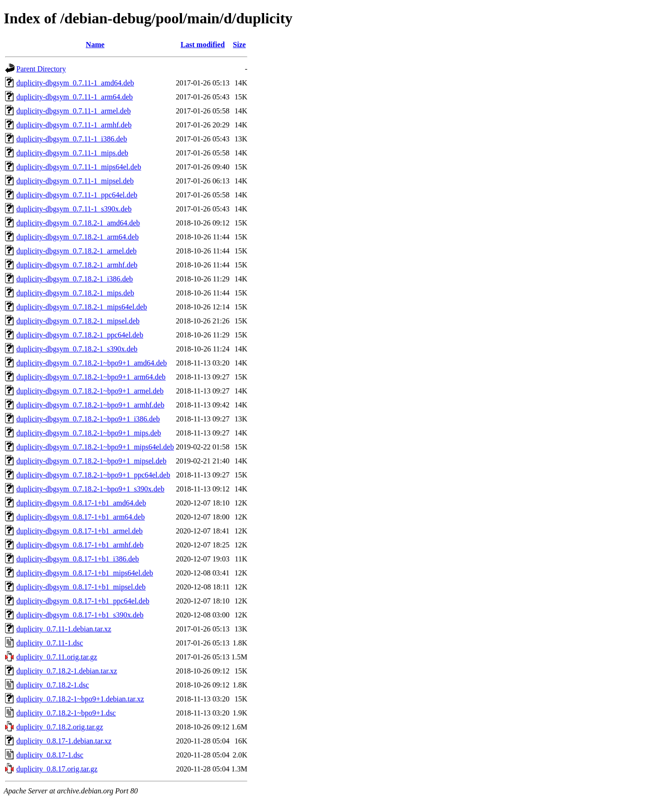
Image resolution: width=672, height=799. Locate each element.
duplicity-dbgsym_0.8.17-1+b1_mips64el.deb (85, 573)
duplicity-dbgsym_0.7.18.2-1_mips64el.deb (82, 307)
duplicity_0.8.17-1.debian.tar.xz (64, 741)
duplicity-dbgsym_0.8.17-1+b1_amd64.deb (81, 503)
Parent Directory (41, 69)
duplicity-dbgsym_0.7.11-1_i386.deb (72, 139)
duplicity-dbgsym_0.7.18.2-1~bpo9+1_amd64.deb (92, 363)
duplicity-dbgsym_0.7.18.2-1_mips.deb (75, 293)
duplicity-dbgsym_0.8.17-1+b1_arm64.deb (80, 517)
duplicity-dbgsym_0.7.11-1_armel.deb (73, 111)
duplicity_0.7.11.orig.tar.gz (57, 657)
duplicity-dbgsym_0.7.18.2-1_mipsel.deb (78, 321)
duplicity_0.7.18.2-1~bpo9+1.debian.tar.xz (80, 699)
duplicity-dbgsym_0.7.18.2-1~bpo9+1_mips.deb (89, 433)
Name (95, 45)
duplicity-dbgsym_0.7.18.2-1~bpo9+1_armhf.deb (90, 405)
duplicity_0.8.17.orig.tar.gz (57, 769)
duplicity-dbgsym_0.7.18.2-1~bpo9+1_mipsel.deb (91, 461)
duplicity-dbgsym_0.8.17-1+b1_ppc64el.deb (83, 601)
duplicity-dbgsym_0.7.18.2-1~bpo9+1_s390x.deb (90, 489)
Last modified (203, 45)
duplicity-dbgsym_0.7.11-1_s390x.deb (74, 209)
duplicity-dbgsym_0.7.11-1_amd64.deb (75, 83)
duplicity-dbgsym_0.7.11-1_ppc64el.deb (77, 195)
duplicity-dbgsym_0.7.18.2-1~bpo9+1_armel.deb (90, 391)
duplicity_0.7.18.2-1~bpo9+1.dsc (66, 713)
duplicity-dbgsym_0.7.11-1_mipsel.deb (75, 181)
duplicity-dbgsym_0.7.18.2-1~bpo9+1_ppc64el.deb (93, 475)
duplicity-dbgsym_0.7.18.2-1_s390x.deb (77, 349)
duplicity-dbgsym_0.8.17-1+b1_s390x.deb (80, 615)
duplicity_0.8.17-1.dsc (50, 755)
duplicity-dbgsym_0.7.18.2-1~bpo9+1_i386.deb (88, 419)
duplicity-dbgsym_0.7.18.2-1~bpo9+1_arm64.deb (91, 377)
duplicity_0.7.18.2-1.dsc (53, 685)
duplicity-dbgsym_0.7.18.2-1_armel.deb (77, 251)
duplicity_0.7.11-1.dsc (50, 643)
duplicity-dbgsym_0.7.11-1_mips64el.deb (79, 167)
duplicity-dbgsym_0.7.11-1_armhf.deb (74, 125)
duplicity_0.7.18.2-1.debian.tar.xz (67, 671)
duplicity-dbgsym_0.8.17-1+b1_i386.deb (78, 559)
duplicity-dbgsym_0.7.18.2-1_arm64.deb (77, 237)
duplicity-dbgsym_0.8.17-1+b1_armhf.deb (80, 545)
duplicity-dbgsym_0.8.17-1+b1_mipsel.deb (81, 587)
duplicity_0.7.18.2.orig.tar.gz (60, 727)
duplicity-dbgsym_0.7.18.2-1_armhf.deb (77, 265)
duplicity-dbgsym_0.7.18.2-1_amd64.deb (78, 223)
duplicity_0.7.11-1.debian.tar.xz (64, 629)
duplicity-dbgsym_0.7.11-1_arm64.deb (75, 97)
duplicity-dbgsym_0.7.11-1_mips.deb (72, 153)
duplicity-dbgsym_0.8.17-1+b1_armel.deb (80, 531)
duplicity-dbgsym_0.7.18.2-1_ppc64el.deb (80, 335)
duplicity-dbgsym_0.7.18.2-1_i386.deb (75, 279)
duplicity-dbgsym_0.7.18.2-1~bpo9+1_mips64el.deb (95, 447)
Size (239, 45)
